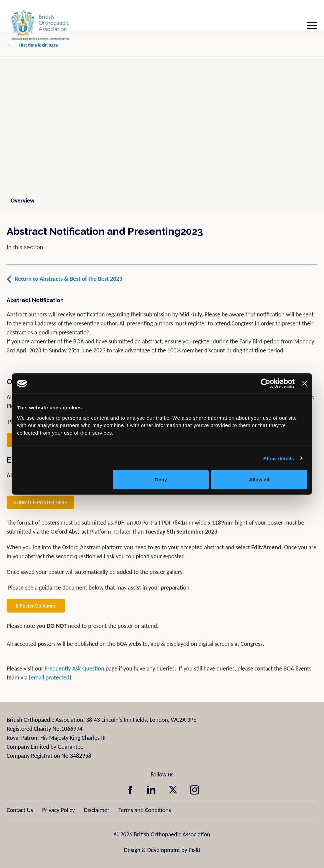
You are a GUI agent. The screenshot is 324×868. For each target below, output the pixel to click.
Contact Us (20, 810)
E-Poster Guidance (36, 606)
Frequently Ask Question (74, 668)
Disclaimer (97, 810)
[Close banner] (305, 383)
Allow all (259, 479)
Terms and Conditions (145, 810)
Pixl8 (194, 850)
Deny (161, 479)
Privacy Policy (58, 810)
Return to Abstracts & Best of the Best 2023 (68, 279)
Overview (22, 201)
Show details (279, 458)
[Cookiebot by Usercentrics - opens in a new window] (265, 383)
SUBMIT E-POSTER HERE (40, 502)
